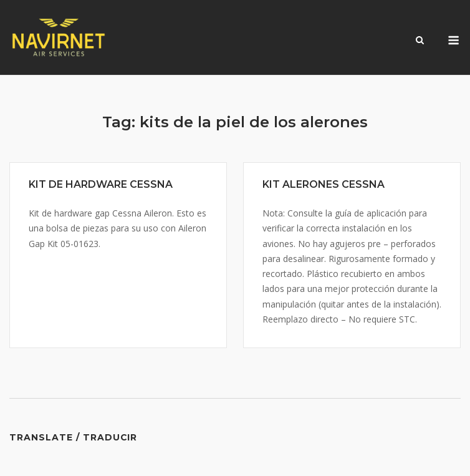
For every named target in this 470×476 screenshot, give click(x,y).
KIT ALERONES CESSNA (324, 184)
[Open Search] (420, 41)
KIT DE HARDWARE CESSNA (101, 184)
